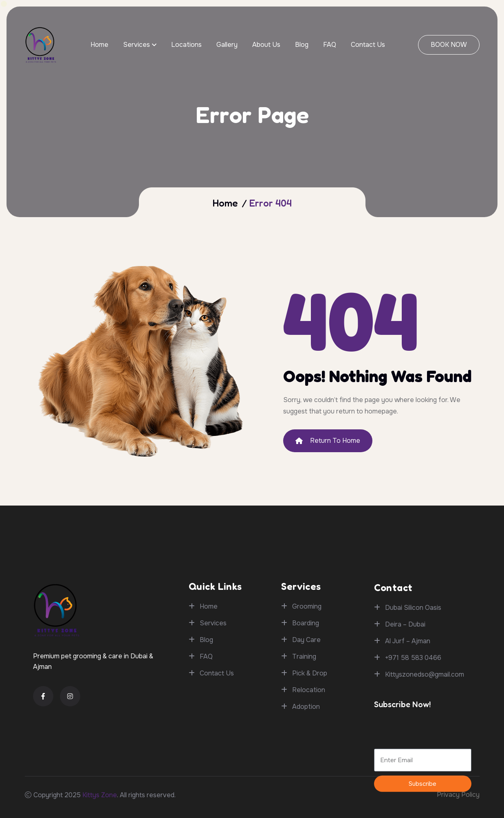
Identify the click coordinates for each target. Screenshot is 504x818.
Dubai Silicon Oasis (413, 702)
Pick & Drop (310, 740)
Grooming (307, 674)
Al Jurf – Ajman (408, 736)
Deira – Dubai (405, 719)
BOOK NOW (449, 45)
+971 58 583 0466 (413, 752)
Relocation (309, 757)
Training (304, 724)
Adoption (306, 774)
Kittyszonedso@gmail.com (425, 769)
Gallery (227, 45)
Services (136, 45)
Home (99, 45)
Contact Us (368, 45)
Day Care (306, 707)
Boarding (306, 690)
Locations (186, 45)
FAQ (330, 45)
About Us (266, 45)
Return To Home (328, 441)
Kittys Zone (100, 795)
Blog (302, 45)
